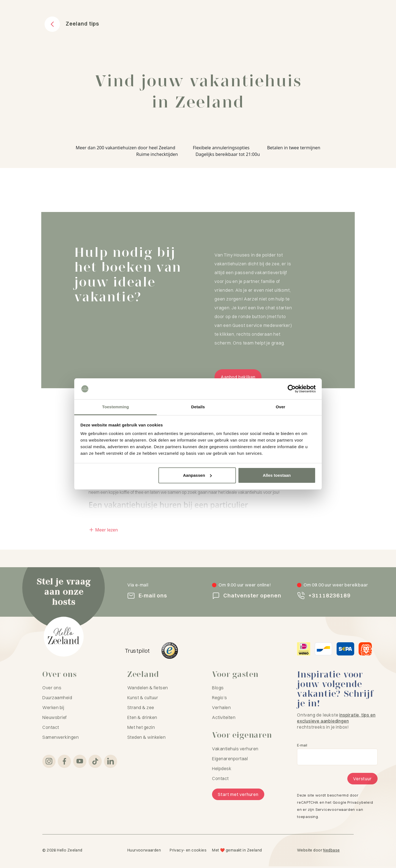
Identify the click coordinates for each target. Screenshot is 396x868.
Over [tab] (281, 407)
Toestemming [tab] (116, 407)
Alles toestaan (277, 475)
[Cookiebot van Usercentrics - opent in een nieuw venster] (292, 389)
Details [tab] (198, 407)
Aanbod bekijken (239, 378)
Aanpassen (197, 475)
